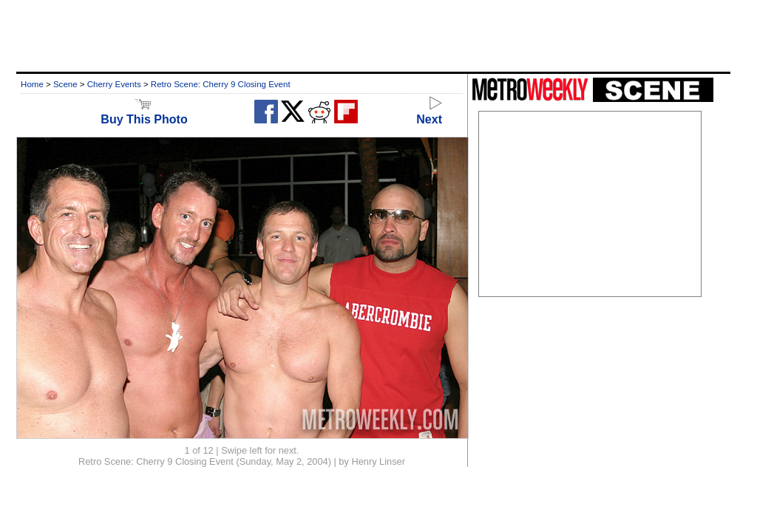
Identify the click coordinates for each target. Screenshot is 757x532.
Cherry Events (114, 84)
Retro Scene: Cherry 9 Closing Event (221, 84)
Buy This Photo (144, 113)
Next (429, 113)
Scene (65, 84)
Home (32, 84)
